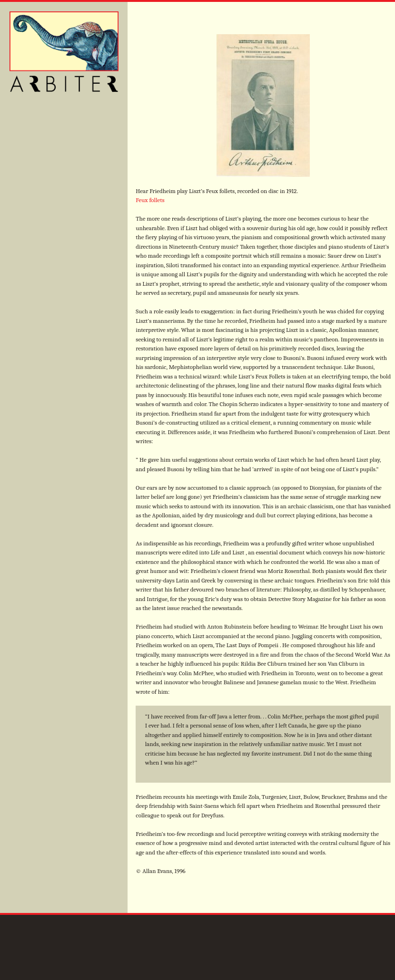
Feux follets (150, 200)
